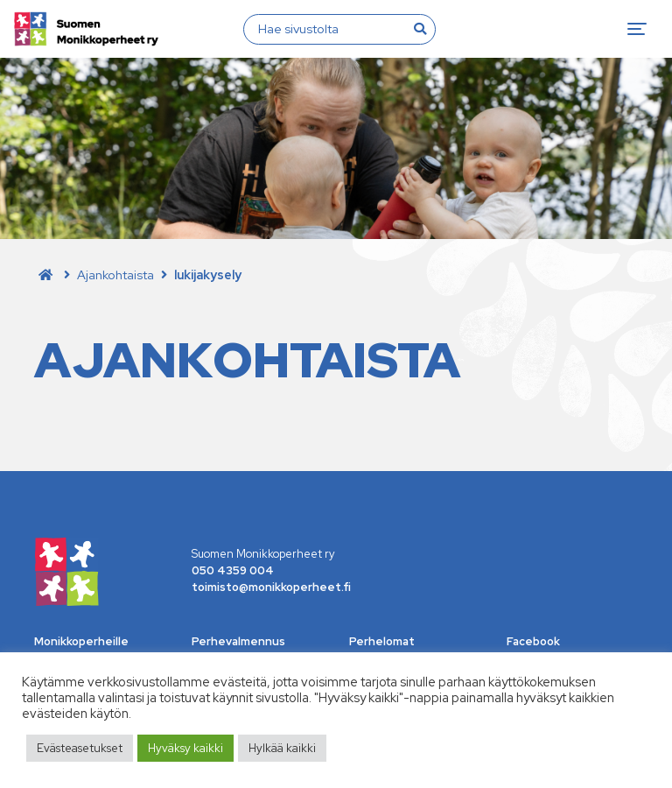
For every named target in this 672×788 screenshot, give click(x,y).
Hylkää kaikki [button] (282, 748)
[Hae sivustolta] (329, 28)
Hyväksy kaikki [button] (185, 748)
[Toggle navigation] (637, 29)
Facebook (533, 641)
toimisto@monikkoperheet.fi (271, 587)
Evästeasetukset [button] (80, 748)
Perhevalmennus (238, 641)
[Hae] (420, 29)
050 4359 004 (233, 570)
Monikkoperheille (81, 641)
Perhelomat (382, 641)
